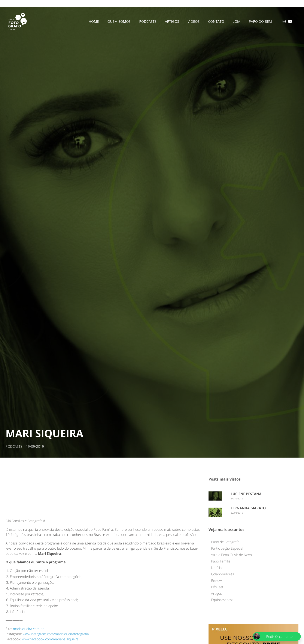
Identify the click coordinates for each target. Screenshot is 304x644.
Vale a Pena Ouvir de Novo (231, 555)
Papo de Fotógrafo (225, 542)
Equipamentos (222, 600)
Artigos (216, 593)
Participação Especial (227, 548)
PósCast (217, 587)
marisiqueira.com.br (28, 629)
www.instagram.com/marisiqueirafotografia (56, 634)
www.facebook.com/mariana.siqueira (50, 639)
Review (216, 581)
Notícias (217, 568)
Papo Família (221, 561)
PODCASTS (14, 446)
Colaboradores (222, 574)
